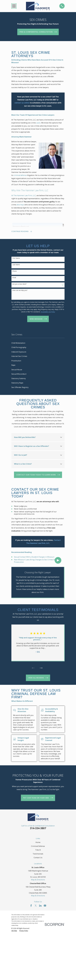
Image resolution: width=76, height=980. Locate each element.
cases (38, 123)
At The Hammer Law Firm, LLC (24, 195)
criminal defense (20, 175)
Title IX (38, 850)
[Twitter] (36, 906)
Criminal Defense (38, 846)
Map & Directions (38, 880)
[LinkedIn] (40, 906)
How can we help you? (20, 290)
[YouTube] (45, 906)
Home (38, 842)
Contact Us (38, 858)
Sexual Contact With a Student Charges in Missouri (34, 557)
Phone (14, 271)
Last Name (16, 265)
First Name (16, 258)
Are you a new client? (19, 284)
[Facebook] (31, 906)
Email (14, 278)
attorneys (20, 205)
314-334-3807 (38, 828)
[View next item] (41, 668)
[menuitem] (38, 343)
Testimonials (38, 854)
